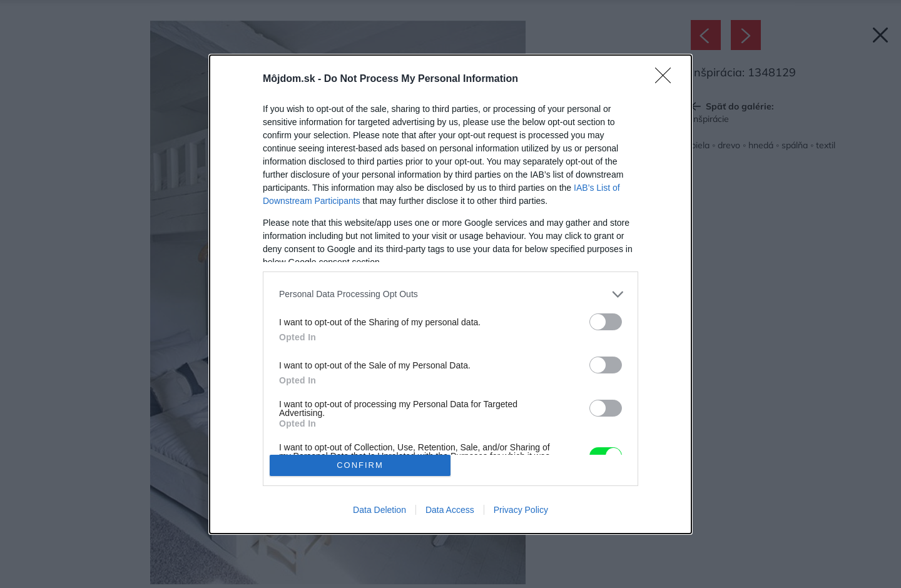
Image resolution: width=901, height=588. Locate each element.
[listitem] (450, 294)
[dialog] (450, 294)
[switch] (606, 322)
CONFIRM (360, 465)
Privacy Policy (521, 510)
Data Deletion (379, 510)
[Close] (667, 79)
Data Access (450, 510)
